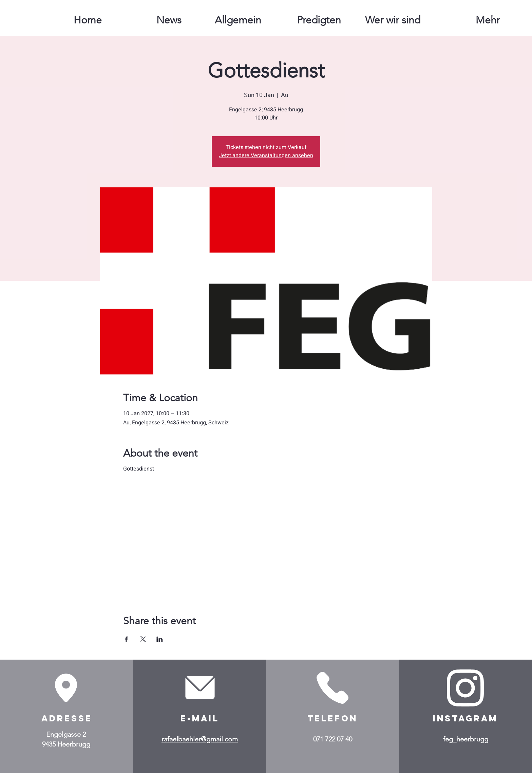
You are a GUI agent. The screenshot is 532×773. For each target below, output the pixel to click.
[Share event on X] (143, 639)
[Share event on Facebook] (126, 639)
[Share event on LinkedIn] (160, 639)
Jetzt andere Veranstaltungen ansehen (266, 155)
